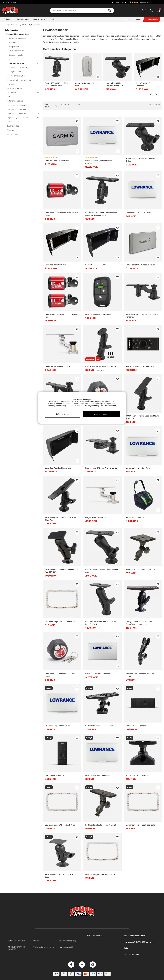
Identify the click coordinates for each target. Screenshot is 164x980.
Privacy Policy (91, 406)
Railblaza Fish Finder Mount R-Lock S (141, 570)
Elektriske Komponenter (16, 109)
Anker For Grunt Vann (15, 88)
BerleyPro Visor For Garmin (96, 265)
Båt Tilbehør (21, 92)
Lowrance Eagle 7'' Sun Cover (138, 468)
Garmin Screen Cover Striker (57, 161)
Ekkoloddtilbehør (22, 63)
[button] (143, 2)
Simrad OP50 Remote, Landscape (140, 366)
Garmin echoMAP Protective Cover (140, 265)
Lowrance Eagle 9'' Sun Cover (98, 775)
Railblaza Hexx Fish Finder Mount (99, 726)
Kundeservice (117, 2)
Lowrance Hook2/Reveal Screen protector (99, 162)
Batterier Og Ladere (21, 101)
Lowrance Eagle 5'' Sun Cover (138, 213)
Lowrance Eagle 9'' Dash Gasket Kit (60, 622)
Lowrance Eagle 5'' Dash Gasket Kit (60, 825)
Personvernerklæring (67, 941)
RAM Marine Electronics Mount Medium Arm (102, 571)
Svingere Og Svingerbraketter (21, 80)
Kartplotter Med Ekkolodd (19, 38)
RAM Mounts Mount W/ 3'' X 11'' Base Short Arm (61, 519)
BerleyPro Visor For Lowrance (144, 84)
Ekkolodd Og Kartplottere (31, 25)
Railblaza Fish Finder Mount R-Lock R (101, 825)
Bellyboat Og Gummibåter (21, 117)
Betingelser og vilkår (17, 941)
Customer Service (98, 936)
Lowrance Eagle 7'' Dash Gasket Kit (100, 874)
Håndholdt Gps (13, 126)
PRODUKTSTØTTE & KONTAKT (17, 948)
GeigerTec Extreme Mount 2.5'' (58, 366)
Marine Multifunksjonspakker (18, 105)
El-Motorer (21, 84)
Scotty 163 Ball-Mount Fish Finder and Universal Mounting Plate (56, 85)
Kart (11, 59)
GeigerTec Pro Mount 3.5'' (96, 517)
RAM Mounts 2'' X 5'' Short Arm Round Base (61, 876)
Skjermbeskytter (18, 76)
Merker (139, 19)
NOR (11, 2)
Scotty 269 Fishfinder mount (138, 775)
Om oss (36, 941)
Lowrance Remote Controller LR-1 (99, 314)
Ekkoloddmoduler (16, 55)
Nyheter (128, 19)
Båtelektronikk (23, 19)
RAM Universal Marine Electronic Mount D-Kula (115, 84)
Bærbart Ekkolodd (16, 51)
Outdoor (53, 19)
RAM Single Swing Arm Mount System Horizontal (142, 316)
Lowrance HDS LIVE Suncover (98, 674)
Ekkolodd (13, 42)
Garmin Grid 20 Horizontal (136, 726)
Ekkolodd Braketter (19, 67)
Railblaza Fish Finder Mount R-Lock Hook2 (140, 675)
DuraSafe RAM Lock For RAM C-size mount (60, 675)
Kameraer (21, 130)
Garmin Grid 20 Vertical (55, 775)
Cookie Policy (110, 406)
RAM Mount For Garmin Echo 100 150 (101, 366)
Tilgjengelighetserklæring (44, 947)
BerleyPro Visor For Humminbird (58, 468)
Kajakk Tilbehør (13, 122)
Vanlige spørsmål (66, 947)
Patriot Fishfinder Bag (135, 517)
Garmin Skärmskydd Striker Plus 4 (87, 84)
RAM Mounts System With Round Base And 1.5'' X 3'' (61, 571)
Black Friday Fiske (132, 954)
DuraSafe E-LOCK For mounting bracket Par (62, 316)
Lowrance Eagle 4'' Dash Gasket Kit (140, 825)
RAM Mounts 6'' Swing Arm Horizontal (101, 468)
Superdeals (152, 19)
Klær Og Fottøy (39, 19)
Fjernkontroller (17, 72)
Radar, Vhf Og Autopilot (21, 113)
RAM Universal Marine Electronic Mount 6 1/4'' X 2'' (142, 417)
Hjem (6, 25)
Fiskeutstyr (9, 19)
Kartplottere (14, 47)
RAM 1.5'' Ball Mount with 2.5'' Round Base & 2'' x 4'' (101, 623)
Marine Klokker (13, 134)
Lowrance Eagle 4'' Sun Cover (57, 726)
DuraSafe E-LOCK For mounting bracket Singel (62, 214)
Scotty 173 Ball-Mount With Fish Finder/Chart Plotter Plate (139, 623)
